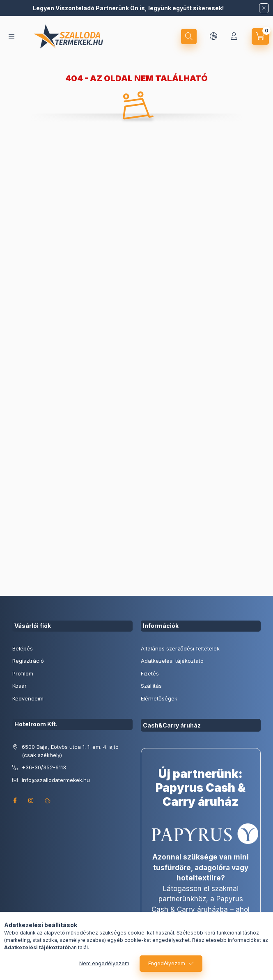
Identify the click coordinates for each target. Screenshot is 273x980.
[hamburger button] (11, 37)
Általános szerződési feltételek (180, 648)
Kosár (19, 686)
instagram (31, 800)
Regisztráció (28, 661)
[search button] (189, 36)
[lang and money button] (213, 36)
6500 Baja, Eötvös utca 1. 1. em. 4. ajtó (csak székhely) (70, 751)
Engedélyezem (167, 963)
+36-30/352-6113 (44, 767)
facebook (15, 800)
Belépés (23, 648)
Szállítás (151, 686)
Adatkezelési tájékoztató (172, 661)
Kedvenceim (28, 698)
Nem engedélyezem (104, 963)
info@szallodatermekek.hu (56, 780)
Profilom (23, 673)
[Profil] (234, 36)
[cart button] (260, 36)
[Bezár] (264, 8)
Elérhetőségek (159, 698)
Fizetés (150, 673)
